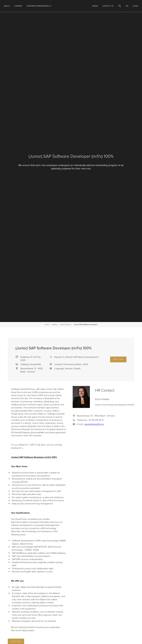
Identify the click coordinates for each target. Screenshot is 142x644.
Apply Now (118, 359)
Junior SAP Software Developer (86, 325)
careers (55, 325)
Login (135, 6)
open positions (66, 325)
